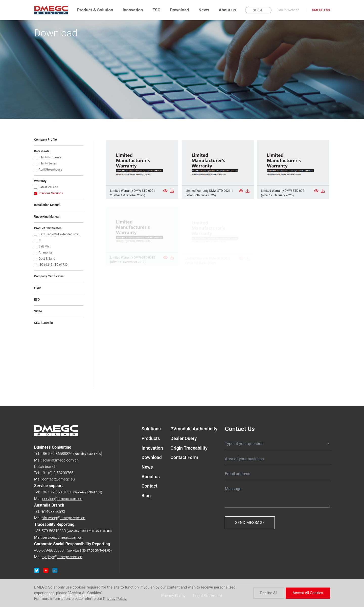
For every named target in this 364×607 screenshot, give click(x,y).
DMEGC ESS (321, 10)
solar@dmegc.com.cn (60, 460)
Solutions (151, 429)
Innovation (133, 10)
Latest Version (46, 187)
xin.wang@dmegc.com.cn (64, 518)
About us (227, 10)
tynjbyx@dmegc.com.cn (62, 557)
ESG (156, 10)
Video (38, 311)
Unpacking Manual (47, 217)
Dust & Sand (45, 259)
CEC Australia (43, 323)
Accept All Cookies (310, 593)
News (204, 10)
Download (179, 10)
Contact (150, 489)
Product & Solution (95, 10)
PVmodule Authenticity (194, 429)
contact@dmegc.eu (59, 479)
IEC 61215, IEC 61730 (51, 265)
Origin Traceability (189, 449)
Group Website (289, 10)
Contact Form (184, 459)
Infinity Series (45, 163)
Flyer (38, 288)
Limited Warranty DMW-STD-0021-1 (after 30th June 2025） (209, 193)
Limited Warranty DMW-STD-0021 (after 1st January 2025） (284, 194)
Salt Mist (42, 246)
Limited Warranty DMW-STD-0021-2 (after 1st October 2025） (133, 193)
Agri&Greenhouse (48, 170)
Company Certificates (49, 276)
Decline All (274, 593)
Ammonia (43, 253)
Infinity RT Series (48, 157)
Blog (146, 500)
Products (151, 439)
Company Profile (45, 140)
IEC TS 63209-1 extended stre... (57, 234)
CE (38, 240)
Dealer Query (184, 439)
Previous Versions (49, 193)
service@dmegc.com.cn (62, 499)
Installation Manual (47, 205)
